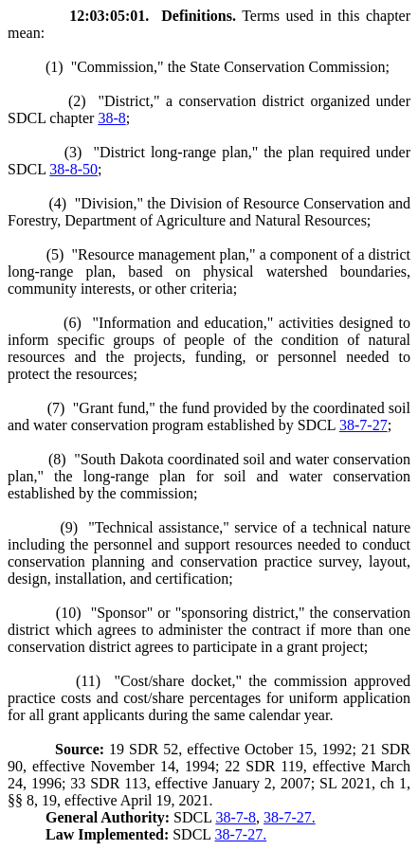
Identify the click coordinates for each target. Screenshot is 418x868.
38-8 (111, 118)
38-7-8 (236, 817)
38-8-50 (73, 169)
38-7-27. (290, 817)
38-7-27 (363, 425)
